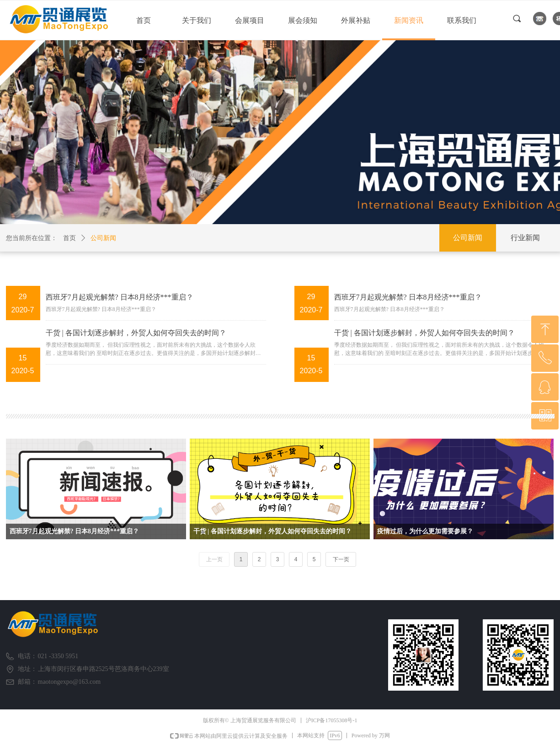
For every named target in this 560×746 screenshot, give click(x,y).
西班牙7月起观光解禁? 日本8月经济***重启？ (120, 297)
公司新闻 (103, 238)
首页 (69, 238)
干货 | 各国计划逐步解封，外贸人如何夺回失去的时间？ (136, 333)
